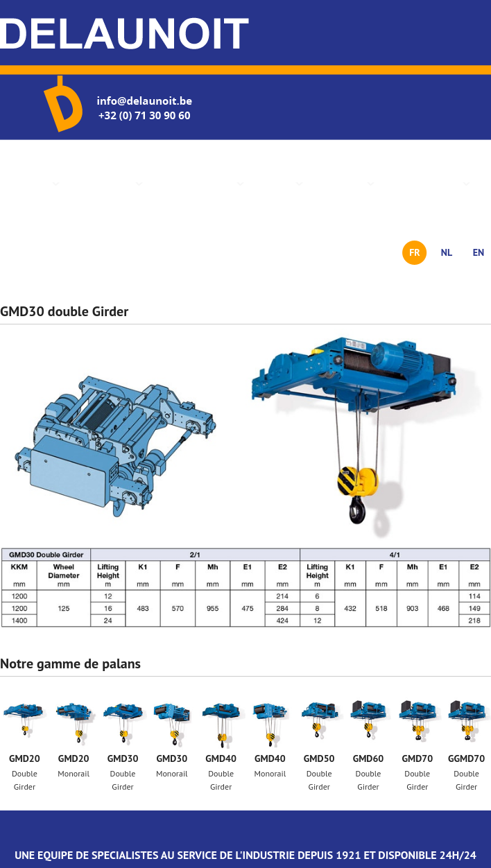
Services (277, 183)
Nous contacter (426, 183)
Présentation (105, 183)
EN (479, 252)
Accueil (36, 183)
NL (447, 252)
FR (415, 252)
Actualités (342, 183)
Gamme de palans (197, 183)
